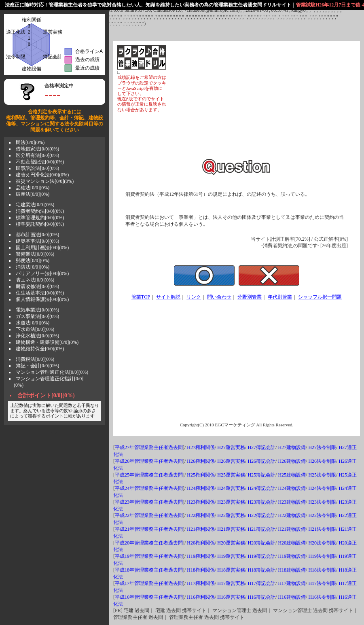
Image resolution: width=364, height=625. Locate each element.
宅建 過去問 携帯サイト (181, 610)
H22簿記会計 (261, 515)
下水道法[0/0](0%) (35, 329)
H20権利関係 (201, 543)
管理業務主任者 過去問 (138, 617)
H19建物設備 (292, 556)
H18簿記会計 (261, 570)
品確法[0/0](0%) (33, 188)
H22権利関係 (201, 515)
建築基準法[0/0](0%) (37, 241)
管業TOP (141, 297)
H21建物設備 (292, 529)
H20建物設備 (292, 543)
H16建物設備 (292, 597)
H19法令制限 (322, 556)
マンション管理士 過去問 (240, 610)
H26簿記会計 (261, 461)
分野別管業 (250, 297)
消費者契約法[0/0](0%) (40, 211)
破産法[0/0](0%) (33, 194)
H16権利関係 (201, 597)
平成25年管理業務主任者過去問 (149, 475)
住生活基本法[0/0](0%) (40, 293)
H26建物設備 (292, 461)
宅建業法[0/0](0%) (35, 205)
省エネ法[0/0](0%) (35, 280)
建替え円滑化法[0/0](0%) (42, 175)
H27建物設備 (292, 447)
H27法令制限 (322, 447)
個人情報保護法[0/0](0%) (42, 299)
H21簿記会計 (261, 529)
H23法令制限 (322, 502)
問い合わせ (219, 297)
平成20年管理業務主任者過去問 (149, 543)
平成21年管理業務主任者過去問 (149, 529)
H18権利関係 (201, 570)
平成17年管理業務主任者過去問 (149, 583)
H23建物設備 (292, 502)
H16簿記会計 (261, 597)
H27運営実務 (231, 447)
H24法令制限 (322, 488)
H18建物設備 (292, 570)
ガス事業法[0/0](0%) (37, 316)
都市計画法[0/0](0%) (37, 235)
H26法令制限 (322, 461)
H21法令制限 (322, 529)
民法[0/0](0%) (30, 142)
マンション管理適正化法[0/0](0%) (52, 372)
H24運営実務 (231, 488)
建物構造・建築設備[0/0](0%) (47, 342)
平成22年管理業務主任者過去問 (149, 515)
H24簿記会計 (261, 488)
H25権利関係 (201, 475)
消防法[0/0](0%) (33, 267)
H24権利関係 (201, 488)
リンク (194, 297)
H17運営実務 (231, 583)
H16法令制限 (322, 597)
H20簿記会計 (261, 543)
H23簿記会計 (261, 502)
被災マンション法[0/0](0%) (45, 181)
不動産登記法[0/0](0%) (40, 162)
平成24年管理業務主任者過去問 (149, 488)
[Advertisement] (261, 102)
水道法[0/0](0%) (33, 323)
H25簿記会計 (261, 475)
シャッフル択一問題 (320, 297)
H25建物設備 (292, 475)
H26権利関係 (201, 461)
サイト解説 (168, 297)
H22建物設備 (292, 515)
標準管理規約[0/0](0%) (40, 218)
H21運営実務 (231, 529)
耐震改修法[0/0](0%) (37, 286)
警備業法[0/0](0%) (35, 254)
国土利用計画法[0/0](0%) (42, 248)
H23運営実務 (231, 502)
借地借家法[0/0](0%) (37, 149)
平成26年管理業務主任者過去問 (149, 461)
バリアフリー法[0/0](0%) (42, 273)
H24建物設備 (292, 488)
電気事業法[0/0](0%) (37, 310)
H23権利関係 (201, 502)
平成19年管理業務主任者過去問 (149, 556)
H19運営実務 (231, 556)
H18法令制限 (322, 570)
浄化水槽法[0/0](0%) (37, 336)
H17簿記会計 (261, 583)
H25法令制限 (322, 475)
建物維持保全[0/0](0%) (40, 349)
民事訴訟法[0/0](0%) (37, 168)
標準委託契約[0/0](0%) (40, 224)
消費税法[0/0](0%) (35, 359)
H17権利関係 (201, 583)
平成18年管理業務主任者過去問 (149, 570)
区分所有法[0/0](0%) (37, 155)
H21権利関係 (201, 529)
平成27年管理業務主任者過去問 (149, 447)
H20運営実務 (231, 543)
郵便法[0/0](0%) (33, 261)
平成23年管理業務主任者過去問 (149, 502)
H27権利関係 (201, 447)
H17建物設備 (292, 583)
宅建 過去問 (136, 610)
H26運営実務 (231, 461)
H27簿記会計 (261, 447)
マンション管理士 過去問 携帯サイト (313, 610)
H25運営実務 (231, 475)
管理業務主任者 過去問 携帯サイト (207, 617)
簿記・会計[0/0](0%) (37, 366)
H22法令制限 (322, 515)
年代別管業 (280, 297)
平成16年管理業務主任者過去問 (149, 597)
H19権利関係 (201, 556)
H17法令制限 (322, 583)
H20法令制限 (322, 543)
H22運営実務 (231, 515)
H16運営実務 (231, 597)
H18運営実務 (231, 570)
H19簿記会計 (261, 556)
